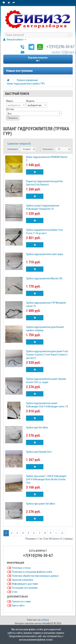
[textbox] (16, 105)
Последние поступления (25, 588)
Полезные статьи (21, 568)
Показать (13, 118)
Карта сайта (18, 605)
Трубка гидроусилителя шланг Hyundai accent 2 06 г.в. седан (46, 381)
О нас (15, 592)
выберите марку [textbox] (36, 105)
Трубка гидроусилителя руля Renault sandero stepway (45, 329)
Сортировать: (13, 149)
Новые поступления (19, 71)
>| (62, 533)
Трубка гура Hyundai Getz (39, 452)
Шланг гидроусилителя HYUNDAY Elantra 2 (47, 159)
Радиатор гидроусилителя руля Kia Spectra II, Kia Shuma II (44, 183)
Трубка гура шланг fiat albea (40, 504)
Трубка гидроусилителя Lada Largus (45, 254)
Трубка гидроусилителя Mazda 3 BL (44, 278)
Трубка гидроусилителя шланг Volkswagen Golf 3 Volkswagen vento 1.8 (47, 405)
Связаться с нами (21, 601)
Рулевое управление (27, 80)
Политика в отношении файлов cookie (32, 572)
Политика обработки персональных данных (35, 576)
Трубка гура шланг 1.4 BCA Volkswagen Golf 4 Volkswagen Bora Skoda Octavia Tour (46, 479)
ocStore (45, 620)
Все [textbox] (10, 114)
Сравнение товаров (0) (19, 144)
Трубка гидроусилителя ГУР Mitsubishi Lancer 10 (46, 304)
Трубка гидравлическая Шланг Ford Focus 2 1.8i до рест (44, 232)
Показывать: (48, 149)
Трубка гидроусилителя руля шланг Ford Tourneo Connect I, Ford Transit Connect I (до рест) (47, 355)
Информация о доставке (25, 584)
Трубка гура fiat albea (37, 427)
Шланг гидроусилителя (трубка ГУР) (26, 84)
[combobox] (16, 105)
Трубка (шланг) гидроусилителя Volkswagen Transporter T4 (43, 207)
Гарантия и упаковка (22, 580)
